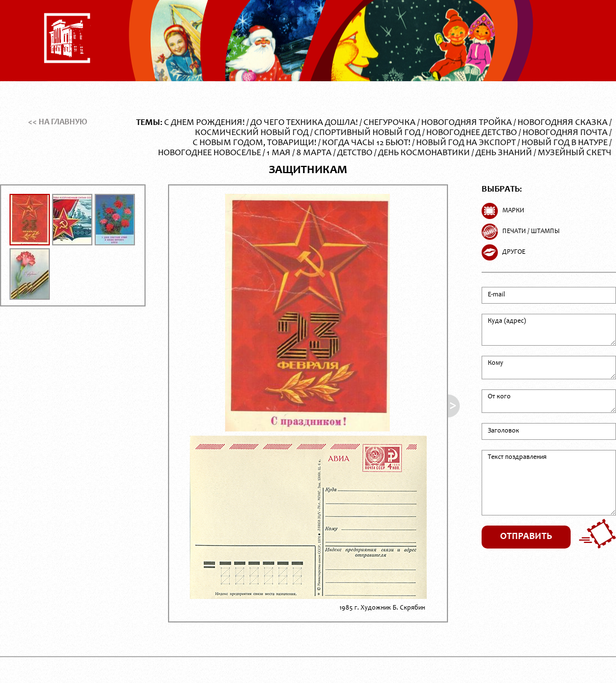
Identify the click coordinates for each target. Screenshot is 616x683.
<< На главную (58, 122)
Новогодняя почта (565, 133)
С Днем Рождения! (204, 123)
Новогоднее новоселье (209, 153)
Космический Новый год (252, 133)
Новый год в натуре (564, 143)
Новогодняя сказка (563, 123)
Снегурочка (389, 123)
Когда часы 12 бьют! (366, 143)
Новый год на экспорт (466, 143)
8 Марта (314, 153)
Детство (355, 153)
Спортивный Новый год (367, 133)
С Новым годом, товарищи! (255, 143)
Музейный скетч (575, 153)
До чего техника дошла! (304, 123)
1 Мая (279, 153)
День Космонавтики (424, 153)
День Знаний (504, 153)
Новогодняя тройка (466, 123)
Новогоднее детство (472, 133)
